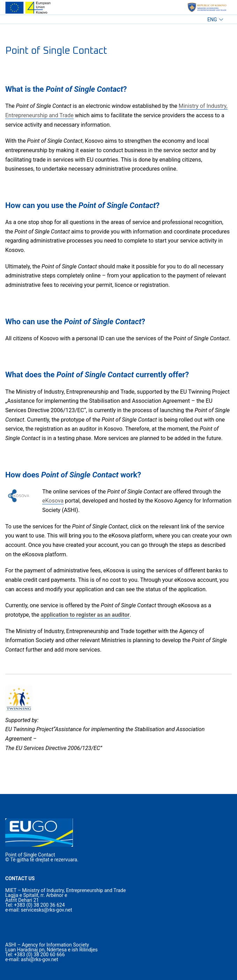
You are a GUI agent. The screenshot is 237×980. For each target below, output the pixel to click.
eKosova (53, 501)
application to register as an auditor (85, 615)
